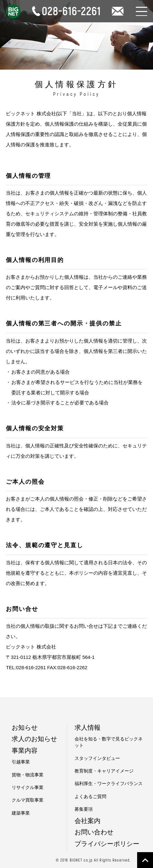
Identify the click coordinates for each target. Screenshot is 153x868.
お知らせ (25, 727)
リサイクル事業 (28, 788)
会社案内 (88, 821)
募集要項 (84, 809)
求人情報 (88, 727)
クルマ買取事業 (28, 800)
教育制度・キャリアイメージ (104, 771)
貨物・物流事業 (28, 775)
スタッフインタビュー (97, 758)
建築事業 (21, 813)
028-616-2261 (31, 668)
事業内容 (25, 750)
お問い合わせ (94, 832)
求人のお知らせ (34, 739)
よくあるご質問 (90, 797)
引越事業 (21, 762)
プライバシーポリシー (107, 844)
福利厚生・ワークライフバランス (109, 784)
